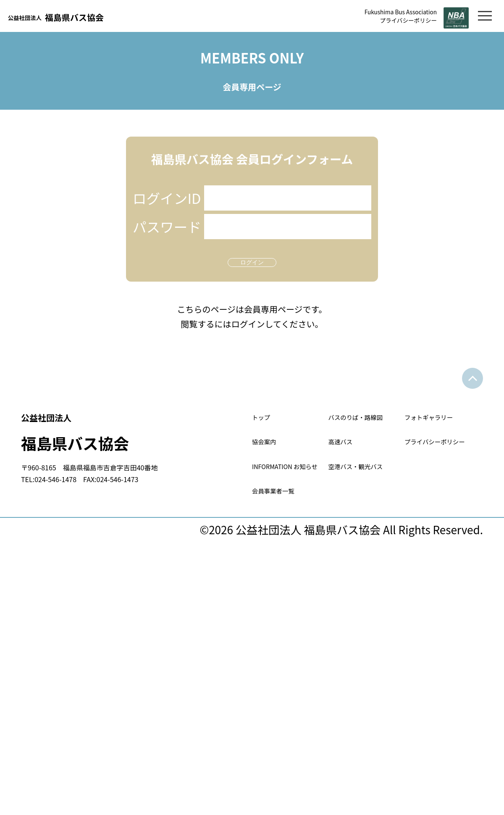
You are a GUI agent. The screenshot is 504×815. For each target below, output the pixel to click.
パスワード (168, 238)
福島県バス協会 (136, 450)
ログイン (252, 275)
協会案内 (274, 491)
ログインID (168, 209)
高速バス (351, 491)
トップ (269, 437)
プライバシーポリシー (384, 21)
